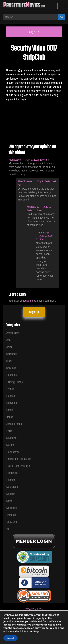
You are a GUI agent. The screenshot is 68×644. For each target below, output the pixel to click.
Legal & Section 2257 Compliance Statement (34, 620)
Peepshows (13, 452)
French (10, 389)
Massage (11, 438)
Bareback (12, 354)
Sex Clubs (12, 487)
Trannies (11, 515)
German (11, 396)
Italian (10, 417)
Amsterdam (13, 333)
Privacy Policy (34, 630)
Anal (9, 340)
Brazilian (11, 368)
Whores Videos (34, 609)
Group (10, 410)
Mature (10, 445)
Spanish (11, 494)
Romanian (12, 473)
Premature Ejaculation (19, 459)
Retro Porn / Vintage (18, 466)
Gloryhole (12, 403)
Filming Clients (15, 382)
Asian (9, 347)
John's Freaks (14, 424)
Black (9, 361)
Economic (12, 375)
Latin (9, 431)
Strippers (12, 508)
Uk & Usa (12, 522)
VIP (8, 529)
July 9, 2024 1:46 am (37, 160)
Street (10, 501)
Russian (11, 480)
